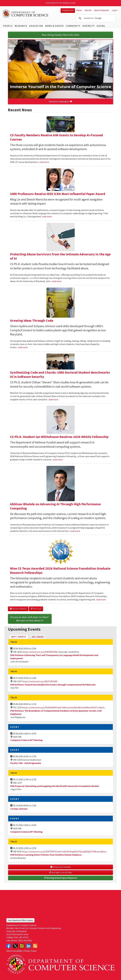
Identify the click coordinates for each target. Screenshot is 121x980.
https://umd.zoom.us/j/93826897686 (40, 652)
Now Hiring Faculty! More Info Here (60, 35)
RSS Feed (36, 609)
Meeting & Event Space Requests (61, 878)
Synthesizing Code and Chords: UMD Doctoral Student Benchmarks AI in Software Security (60, 375)
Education (36, 26)
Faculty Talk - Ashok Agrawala (26, 763)
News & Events (54, 26)
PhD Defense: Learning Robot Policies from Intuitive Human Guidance (46, 855)
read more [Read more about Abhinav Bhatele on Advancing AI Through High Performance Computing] (75, 531)
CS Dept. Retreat (19, 809)
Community (73, 26)
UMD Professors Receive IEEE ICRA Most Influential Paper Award (58, 194)
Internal (88, 10)
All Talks (38, 637)
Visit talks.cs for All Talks (61, 872)
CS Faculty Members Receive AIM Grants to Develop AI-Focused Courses (56, 137)
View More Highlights (61, 101)
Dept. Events (20, 637)
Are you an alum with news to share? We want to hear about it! (30, 619)
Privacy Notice (30, 951)
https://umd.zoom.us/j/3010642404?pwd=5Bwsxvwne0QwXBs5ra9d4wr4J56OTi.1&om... (64, 707)
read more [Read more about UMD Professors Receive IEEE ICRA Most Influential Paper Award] (47, 216)
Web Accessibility (14, 951)
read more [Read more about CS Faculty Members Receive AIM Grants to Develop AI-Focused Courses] (44, 162)
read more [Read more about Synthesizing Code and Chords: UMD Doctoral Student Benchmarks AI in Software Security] (53, 399)
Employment (68, 10)
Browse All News (18, 609)
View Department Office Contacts (20, 920)
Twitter (15, 946)
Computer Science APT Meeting (26, 740)
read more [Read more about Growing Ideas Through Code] (23, 347)
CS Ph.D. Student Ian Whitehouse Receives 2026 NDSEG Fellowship (59, 437)
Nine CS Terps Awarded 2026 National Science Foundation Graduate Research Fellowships (60, 570)
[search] (95, 18)
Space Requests (102, 10)
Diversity (89, 26)
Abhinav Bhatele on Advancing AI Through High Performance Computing (55, 506)
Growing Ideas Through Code (32, 320)
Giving (101, 26)
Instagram (22, 946)
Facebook (9, 946)
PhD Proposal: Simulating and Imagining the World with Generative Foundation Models (55, 786)
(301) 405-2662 (25, 940)
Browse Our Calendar (61, 867)
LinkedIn (29, 946)
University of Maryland (60, 3)
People (8, 26)
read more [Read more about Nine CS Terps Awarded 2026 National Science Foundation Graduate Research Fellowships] (101, 599)
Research (21, 26)
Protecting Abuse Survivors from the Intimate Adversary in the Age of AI (60, 256)
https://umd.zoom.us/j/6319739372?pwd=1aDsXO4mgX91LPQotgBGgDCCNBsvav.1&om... (65, 851)
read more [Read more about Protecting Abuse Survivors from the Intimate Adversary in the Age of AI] (57, 281)
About (79, 10)
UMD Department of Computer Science (25, 14)
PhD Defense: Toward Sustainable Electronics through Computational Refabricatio (53, 685)
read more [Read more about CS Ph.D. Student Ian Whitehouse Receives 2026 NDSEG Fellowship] (58, 460)
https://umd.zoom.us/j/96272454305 (40, 681)
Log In (115, 10)
